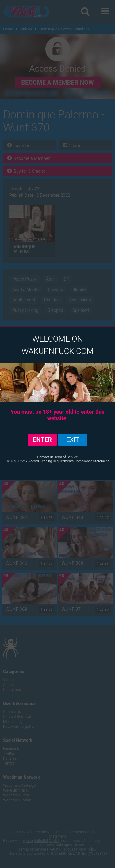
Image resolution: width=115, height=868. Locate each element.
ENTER (42, 440)
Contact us (45, 457)
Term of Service (66, 457)
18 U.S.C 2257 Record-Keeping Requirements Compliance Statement (58, 461)
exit (73, 440)
